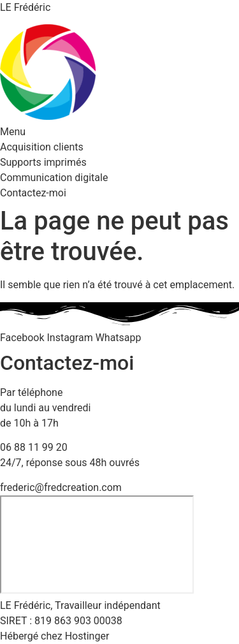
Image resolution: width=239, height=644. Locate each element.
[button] (119, 132)
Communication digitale (54, 178)
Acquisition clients (42, 147)
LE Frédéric (25, 7)
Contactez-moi (33, 193)
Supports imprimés (43, 162)
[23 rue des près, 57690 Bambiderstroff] (97, 545)
